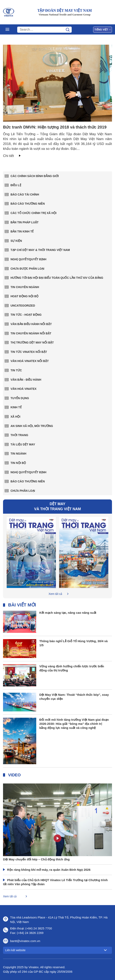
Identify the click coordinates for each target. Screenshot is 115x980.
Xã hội (15, 417)
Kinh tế (16, 407)
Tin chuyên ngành (25, 287)
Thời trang (19, 435)
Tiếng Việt (103, 30)
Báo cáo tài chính (25, 194)
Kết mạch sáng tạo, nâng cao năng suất (68, 613)
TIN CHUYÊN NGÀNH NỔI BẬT (31, 333)
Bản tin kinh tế (22, 231)
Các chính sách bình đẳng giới (35, 176)
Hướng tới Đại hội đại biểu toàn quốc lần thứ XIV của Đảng (57, 278)
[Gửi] (68, 30)
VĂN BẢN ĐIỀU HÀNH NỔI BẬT (31, 324)
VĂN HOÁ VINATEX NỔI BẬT (30, 361)
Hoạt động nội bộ (24, 296)
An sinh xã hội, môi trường (32, 426)
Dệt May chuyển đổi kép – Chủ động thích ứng (36, 859)
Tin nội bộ (18, 463)
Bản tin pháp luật (24, 222)
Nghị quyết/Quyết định (28, 259)
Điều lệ (16, 185)
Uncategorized (23, 306)
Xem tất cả (55, 594)
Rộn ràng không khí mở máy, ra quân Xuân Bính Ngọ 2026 (49, 870)
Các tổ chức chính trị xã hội (34, 213)
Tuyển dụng (20, 398)
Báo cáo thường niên (28, 204)
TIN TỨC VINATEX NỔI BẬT (29, 352)
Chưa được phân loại (27, 269)
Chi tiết (8, 156)
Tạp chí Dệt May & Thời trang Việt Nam (40, 250)
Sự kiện (16, 241)
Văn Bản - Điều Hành (26, 380)
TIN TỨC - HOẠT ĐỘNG (26, 315)
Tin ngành (18, 454)
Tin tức (16, 370)
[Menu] (7, 29)
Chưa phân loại (23, 491)
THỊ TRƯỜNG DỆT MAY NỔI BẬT (32, 343)
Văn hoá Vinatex (23, 389)
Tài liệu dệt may (23, 444)
